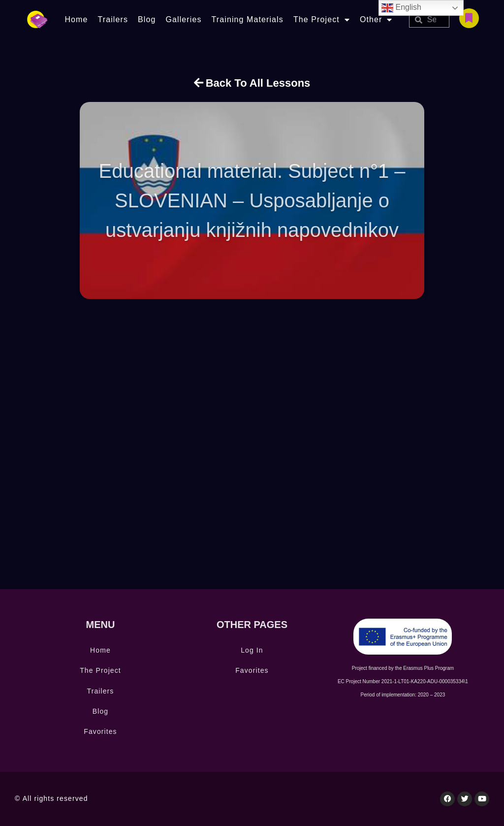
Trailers (113, 19)
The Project (322, 20)
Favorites (100, 731)
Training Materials (248, 19)
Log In (252, 650)
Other (376, 20)
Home (76, 19)
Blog (147, 19)
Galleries (183, 19)
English (401, 8)
